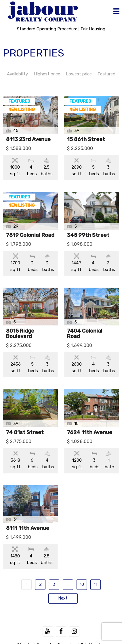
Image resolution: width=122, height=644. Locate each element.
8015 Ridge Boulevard (20, 334)
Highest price (47, 74)
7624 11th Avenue (90, 433)
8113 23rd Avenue (28, 140)
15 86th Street (86, 140)
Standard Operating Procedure (47, 29)
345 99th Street (88, 235)
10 (82, 585)
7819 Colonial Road (30, 235)
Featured (106, 74)
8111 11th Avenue (28, 528)
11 (96, 585)
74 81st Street (25, 433)
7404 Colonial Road (85, 334)
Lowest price (79, 74)
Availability (17, 74)
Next (63, 598)
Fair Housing (93, 29)
